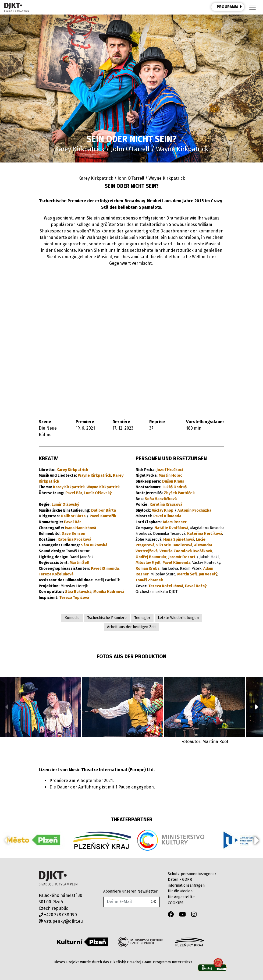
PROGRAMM (229, 7)
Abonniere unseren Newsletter (130, 891)
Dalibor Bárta (104, 510)
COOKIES (176, 903)
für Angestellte (181, 897)
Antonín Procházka (194, 510)
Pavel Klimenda (105, 569)
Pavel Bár (74, 493)
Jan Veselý (208, 574)
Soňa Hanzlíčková (161, 499)
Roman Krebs (148, 569)
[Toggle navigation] (253, 7)
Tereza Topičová (74, 598)
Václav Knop (163, 510)
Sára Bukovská (94, 545)
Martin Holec (170, 475)
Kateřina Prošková (74, 539)
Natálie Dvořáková (171, 528)
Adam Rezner (175, 522)
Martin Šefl (79, 563)
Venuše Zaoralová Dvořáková (186, 551)
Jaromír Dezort (182, 557)
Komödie (72, 618)
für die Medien (180, 891)
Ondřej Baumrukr (151, 557)
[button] (257, 707)
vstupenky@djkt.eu (61, 921)
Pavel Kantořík (103, 516)
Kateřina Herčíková (205, 534)
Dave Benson (73, 534)
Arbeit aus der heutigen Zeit (131, 627)
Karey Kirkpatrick (72, 470)
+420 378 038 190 (58, 915)
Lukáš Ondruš (175, 487)
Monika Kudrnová (109, 592)
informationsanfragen (186, 885)
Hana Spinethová (179, 539)
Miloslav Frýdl (148, 563)
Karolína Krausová (166, 505)
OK (153, 902)
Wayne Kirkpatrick (95, 475)
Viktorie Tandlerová (174, 545)
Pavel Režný (196, 586)
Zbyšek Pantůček (179, 493)
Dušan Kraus (173, 481)
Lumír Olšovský (98, 493)
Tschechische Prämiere (107, 618)
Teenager (142, 618)
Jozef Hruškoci (170, 470)
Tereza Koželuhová (56, 574)
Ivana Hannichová (81, 528)
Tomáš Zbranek (149, 580)
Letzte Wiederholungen (178, 618)
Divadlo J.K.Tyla (58, 878)
